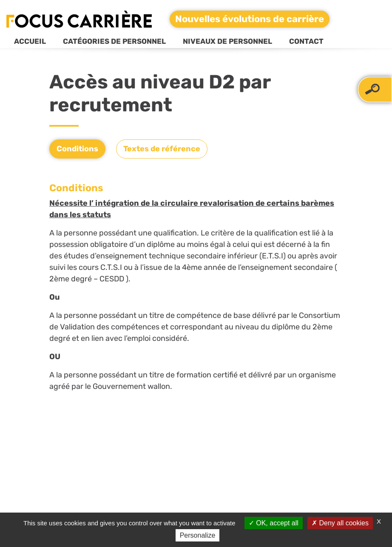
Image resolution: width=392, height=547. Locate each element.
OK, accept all (274, 523)
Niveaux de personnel (227, 41)
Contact (306, 41)
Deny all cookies (340, 523)
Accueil (30, 41)
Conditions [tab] (77, 149)
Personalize (198, 535)
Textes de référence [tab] (162, 149)
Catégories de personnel (114, 41)
